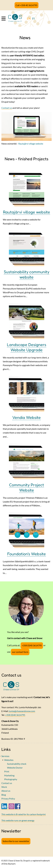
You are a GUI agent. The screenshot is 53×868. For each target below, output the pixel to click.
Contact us (7, 108)
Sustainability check (17, 764)
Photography (11, 779)
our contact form (20, 652)
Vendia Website (26, 417)
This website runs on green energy (18, 820)
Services (5, 756)
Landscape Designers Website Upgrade (27, 347)
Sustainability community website (27, 274)
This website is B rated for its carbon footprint (24, 814)
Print (7, 771)
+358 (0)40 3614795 (32, 645)
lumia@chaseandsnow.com (22, 711)
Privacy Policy (8, 799)
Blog (4, 795)
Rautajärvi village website (31, 144)
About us (6, 791)
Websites (9, 760)
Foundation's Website (26, 554)
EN (29, 18)
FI (33, 18)
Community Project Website (26, 487)
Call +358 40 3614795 (26, 5)
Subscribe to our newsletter (16, 841)
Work (4, 787)
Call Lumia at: (14, 645)
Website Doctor (15, 768)
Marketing (9, 775)
